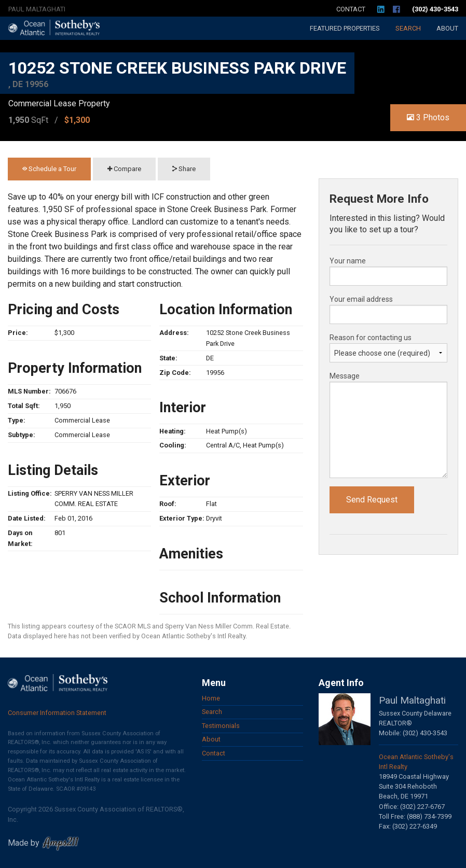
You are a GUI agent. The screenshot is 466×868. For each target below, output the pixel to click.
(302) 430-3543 (435, 9)
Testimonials (221, 726)
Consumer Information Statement (57, 713)
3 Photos (428, 117)
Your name (348, 261)
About (447, 28)
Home (211, 698)
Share (184, 169)
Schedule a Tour (49, 169)
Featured (345, 28)
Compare (124, 169)
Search (408, 28)
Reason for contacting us (371, 338)
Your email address (361, 299)
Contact (351, 9)
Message (345, 376)
